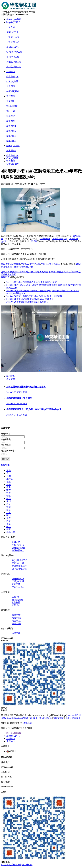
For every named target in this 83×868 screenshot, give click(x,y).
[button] (37, 370)
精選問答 (11, 121)
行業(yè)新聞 (12, 81)
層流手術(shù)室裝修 (11, 264)
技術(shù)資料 (13, 91)
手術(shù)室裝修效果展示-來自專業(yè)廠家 (32, 282)
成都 (9, 477)
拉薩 (9, 508)
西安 (9, 511)
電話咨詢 (11, 742)
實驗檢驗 (11, 111)
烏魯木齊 (11, 533)
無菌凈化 (11, 116)
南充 (9, 491)
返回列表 (5, 277)
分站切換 (5, 466)
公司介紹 (11, 27)
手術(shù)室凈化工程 (31, 264)
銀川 (9, 527)
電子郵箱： (7, 445)
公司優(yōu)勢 (13, 37)
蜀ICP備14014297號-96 (12, 724)
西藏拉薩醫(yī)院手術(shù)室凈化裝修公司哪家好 (34, 296)
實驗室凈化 (59, 719)
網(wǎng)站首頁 (14, 19)
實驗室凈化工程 (14, 62)
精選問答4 (11, 141)
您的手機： (7, 439)
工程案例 (11, 96)
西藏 (9, 505)
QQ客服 (12, 752)
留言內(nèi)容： (9, 451)
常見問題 (11, 86)
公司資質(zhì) (13, 42)
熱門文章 (11, 376)
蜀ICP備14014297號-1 (45, 259)
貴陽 (9, 497)
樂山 (9, 488)
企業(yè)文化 (12, 32)
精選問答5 (11, 151)
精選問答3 (11, 136)
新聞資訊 (11, 72)
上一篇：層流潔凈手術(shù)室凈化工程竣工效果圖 (25, 272)
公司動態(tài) (12, 77)
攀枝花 (10, 480)
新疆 (9, 530)
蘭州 (9, 516)
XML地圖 (27, 724)
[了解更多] (16, 244)
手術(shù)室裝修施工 (50, 264)
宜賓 (9, 494)
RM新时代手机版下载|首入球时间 (17, 865)
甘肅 (9, 513)
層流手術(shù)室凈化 (23, 267)
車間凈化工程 (13, 57)
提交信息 (6, 460)
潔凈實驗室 (45, 239)
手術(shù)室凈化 (73, 719)
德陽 (9, 483)
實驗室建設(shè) (60, 239)
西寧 (9, 522)
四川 (9, 474)
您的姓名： (7, 434)
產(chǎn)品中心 (14, 47)
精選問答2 (11, 131)
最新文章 (11, 379)
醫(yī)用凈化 (12, 106)
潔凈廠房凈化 (45, 719)
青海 (9, 519)
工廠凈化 (11, 101)
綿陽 (9, 485)
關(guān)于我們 (13, 22)
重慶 (9, 471)
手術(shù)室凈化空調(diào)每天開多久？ (30, 299)
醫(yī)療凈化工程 (14, 52)
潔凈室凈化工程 (14, 67)
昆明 (9, 502)
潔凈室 (34, 241)
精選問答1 (11, 126)
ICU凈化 (34, 719)
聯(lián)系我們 (13, 146)
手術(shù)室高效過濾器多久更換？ (27, 302)
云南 (9, 499)
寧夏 (9, 525)
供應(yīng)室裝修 (20, 719)
